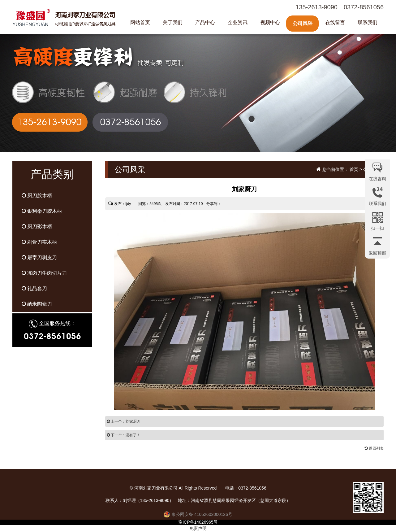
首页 (354, 169)
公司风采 (303, 23)
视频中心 (270, 22)
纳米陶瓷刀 (37, 304)
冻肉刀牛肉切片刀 (44, 273)
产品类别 (52, 174)
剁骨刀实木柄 (39, 242)
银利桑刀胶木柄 (42, 211)
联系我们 (368, 22)
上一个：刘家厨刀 (124, 421)
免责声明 (198, 528)
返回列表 (374, 448)
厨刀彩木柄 (37, 227)
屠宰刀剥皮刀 (39, 257)
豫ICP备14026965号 (198, 522)
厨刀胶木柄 (37, 196)
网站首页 (140, 22)
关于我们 (173, 22)
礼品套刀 (34, 288)
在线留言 (335, 22)
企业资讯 (238, 22)
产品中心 (205, 22)
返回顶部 (377, 253)
